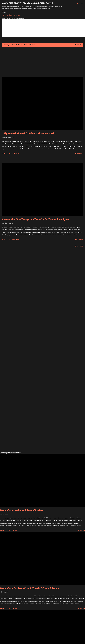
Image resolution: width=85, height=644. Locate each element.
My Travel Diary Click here (12, 15)
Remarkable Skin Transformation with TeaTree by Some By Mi (36, 219)
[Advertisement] (33, 64)
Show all (78, 45)
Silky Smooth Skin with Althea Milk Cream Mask (28, 133)
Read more (79, 153)
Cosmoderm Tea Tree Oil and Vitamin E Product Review (30, 588)
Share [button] (4, 153)
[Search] (77, 3)
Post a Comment (14, 153)
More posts (79, 246)
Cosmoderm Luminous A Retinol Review (21, 510)
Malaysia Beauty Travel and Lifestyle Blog (28, 3)
